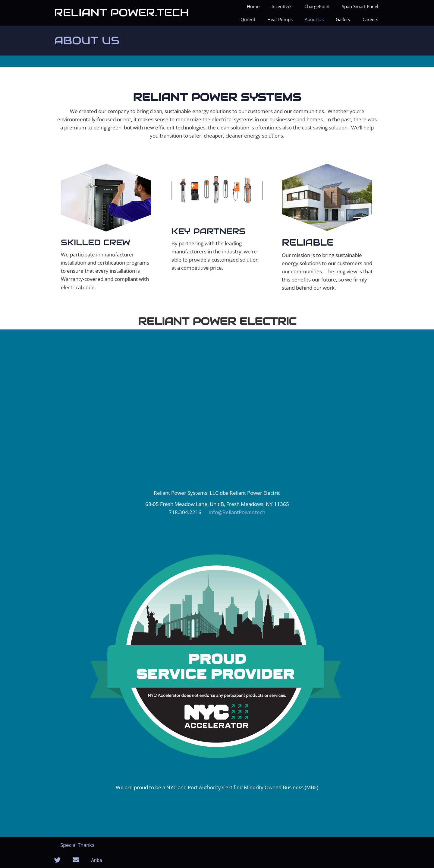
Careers (370, 19)
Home (253, 6)
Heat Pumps (280, 19)
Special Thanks (77, 845)
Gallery (343, 19)
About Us (314, 19)
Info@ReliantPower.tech (237, 512)
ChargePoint (317, 6)
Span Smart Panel (360, 6)
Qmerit (248, 19)
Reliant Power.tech (122, 13)
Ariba (97, 860)
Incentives (282, 6)
